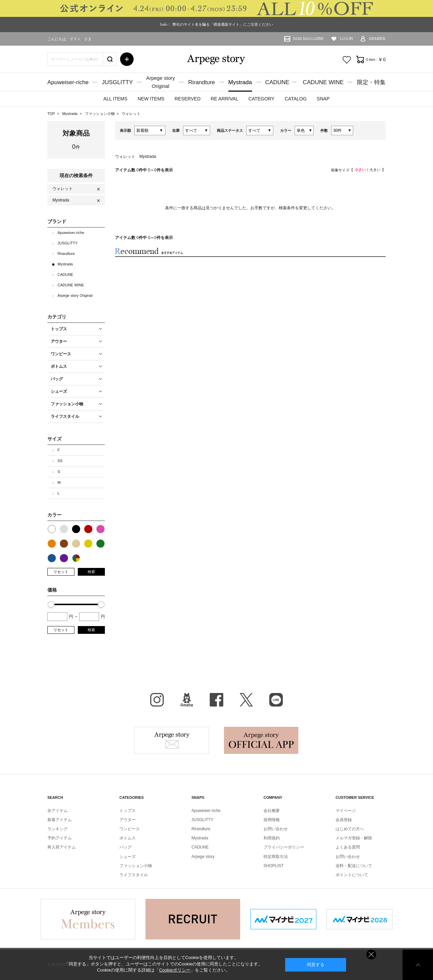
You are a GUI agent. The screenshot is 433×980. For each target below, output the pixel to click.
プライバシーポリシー (284, 847)
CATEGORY (261, 99)
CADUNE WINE (323, 82)
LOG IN (346, 39)
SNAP (323, 99)
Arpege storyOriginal (161, 82)
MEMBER (377, 39)
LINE (276, 700)
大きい (375, 170)
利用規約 (272, 838)
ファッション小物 (100, 114)
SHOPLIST (274, 866)
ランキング (58, 829)
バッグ (126, 847)
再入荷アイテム (62, 847)
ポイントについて (352, 875)
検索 (91, 572)
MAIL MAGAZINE (309, 39)
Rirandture (201, 82)
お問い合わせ (276, 829)
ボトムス (128, 838)
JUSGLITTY (117, 82)
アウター (128, 820)
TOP (51, 114)
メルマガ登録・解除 (354, 838)
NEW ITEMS (151, 99)
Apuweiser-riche (68, 82)
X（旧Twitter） (246, 700)
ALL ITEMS (116, 99)
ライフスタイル (134, 875)
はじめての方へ (350, 829)
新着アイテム (60, 820)
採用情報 (272, 820)
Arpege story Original (75, 295)
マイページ (346, 811)
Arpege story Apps (261, 740)
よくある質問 (348, 847)
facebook (216, 700)
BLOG (187, 700)
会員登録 (344, 820)
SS (60, 461)
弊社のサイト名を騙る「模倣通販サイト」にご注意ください (223, 24)
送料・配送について (354, 866)
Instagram (157, 700)
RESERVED (188, 99)
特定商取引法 (276, 857)
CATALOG (295, 99)
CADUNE (277, 82)
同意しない (371, 954)
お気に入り (347, 60)
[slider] (51, 604)
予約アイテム (60, 838)
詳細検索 (127, 59)
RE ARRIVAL (224, 99)
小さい (360, 170)
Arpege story (172, 740)
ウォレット (131, 114)
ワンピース (130, 829)
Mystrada (240, 82)
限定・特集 (371, 82)
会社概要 (272, 811)
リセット (61, 572)
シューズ (128, 857)
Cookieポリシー (175, 970)
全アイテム (58, 811)
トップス (128, 811)
